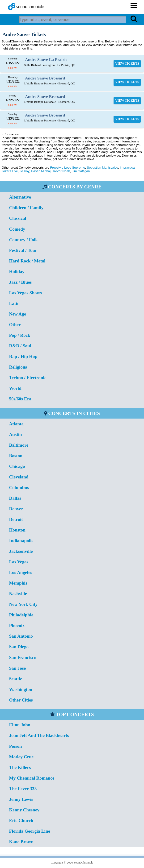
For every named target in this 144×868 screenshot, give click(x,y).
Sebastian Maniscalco (102, 168)
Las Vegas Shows (25, 293)
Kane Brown (21, 842)
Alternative (20, 197)
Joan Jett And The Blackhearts (39, 735)
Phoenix (17, 625)
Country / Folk (23, 240)
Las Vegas (19, 562)
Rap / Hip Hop (23, 356)
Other (15, 325)
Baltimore (19, 445)
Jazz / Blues (20, 282)
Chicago (17, 466)
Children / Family (26, 208)
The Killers (20, 767)
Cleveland (19, 477)
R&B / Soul (20, 346)
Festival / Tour (23, 250)
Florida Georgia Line (30, 831)
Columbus (19, 488)
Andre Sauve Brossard (45, 78)
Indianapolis (21, 541)
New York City (23, 604)
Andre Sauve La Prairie (46, 59)
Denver (16, 509)
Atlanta (16, 424)
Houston (17, 530)
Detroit (16, 519)
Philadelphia (21, 615)
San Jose (17, 668)
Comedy (17, 229)
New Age (17, 314)
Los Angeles (21, 572)
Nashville (18, 594)
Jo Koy (24, 171)
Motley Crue (21, 757)
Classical (18, 218)
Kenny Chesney (24, 810)
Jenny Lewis (21, 799)
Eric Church (21, 820)
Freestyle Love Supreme (68, 168)
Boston (16, 456)
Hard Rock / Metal (27, 261)
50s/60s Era (20, 399)
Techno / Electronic (28, 378)
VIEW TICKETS (127, 64)
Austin (15, 434)
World (15, 388)
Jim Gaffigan (81, 171)
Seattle (15, 679)
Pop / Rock (20, 335)
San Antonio (21, 636)
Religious (18, 367)
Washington (21, 689)
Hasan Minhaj (41, 171)
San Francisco (23, 658)
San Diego (19, 647)
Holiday (17, 272)
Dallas (15, 498)
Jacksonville (21, 551)
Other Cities (21, 700)
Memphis (18, 583)
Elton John (20, 725)
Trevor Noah (61, 171)
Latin (14, 303)
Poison (15, 746)
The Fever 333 (23, 789)
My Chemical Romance (32, 778)
